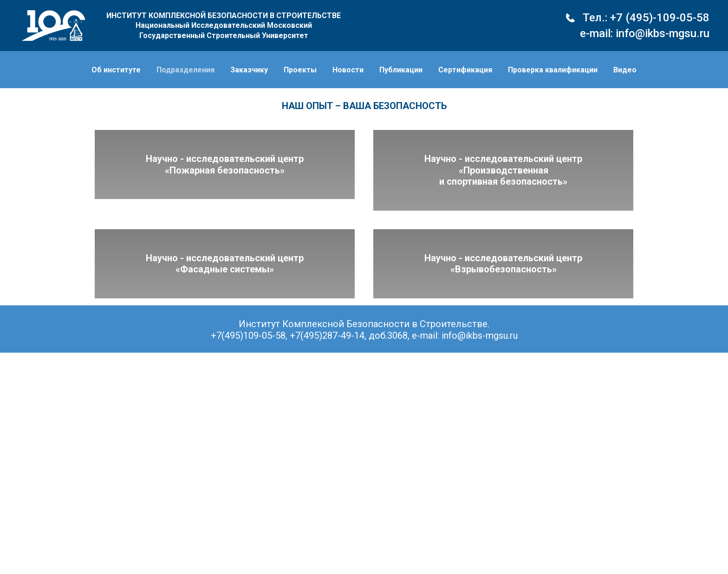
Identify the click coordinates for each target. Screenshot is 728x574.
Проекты (300, 70)
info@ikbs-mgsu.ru (663, 33)
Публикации (401, 70)
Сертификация (465, 70)
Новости (348, 70)
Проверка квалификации (553, 70)
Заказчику (249, 70)
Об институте (116, 70)
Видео (625, 70)
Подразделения (185, 70)
